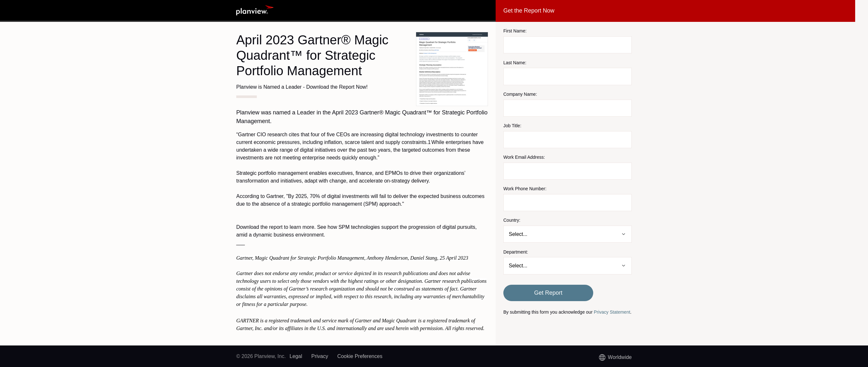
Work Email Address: (524, 157)
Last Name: (515, 63)
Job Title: (512, 126)
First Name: (515, 31)
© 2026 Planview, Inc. (261, 356)
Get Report (548, 293)
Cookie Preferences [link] (360, 356)
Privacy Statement (612, 312)
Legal (296, 356)
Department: (516, 252)
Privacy (320, 356)
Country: (512, 220)
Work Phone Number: (525, 189)
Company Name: (520, 94)
